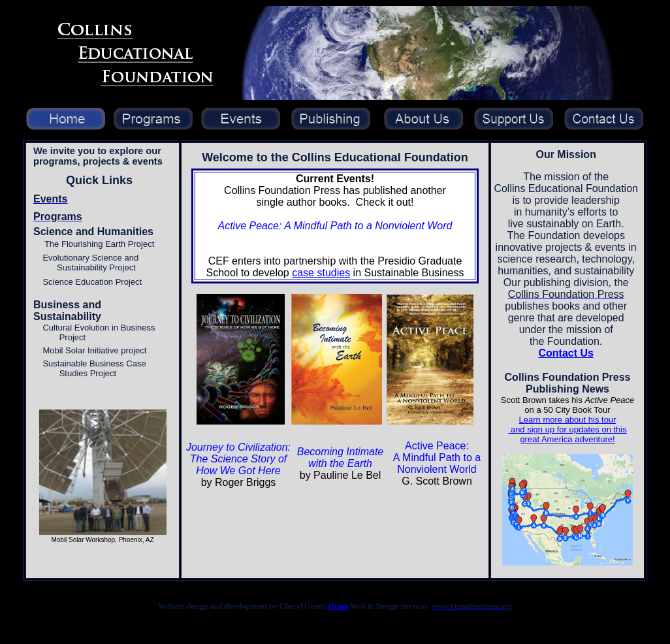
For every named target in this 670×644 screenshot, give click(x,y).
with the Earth (340, 463)
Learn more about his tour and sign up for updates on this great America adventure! (567, 429)
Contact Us (566, 353)
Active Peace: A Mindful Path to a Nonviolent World (437, 458)
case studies (321, 273)
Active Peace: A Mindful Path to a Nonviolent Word (335, 226)
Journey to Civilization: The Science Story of (238, 453)
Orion (339, 606)
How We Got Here (238, 471)
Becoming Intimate (341, 452)
